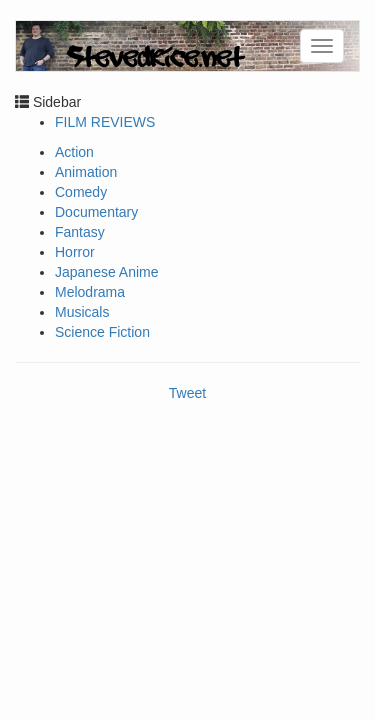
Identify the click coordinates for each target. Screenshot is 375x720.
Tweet (187, 393)
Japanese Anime (107, 272)
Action (74, 152)
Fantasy (80, 232)
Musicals (82, 312)
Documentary (96, 212)
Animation (86, 172)
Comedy (81, 192)
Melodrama (90, 292)
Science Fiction (102, 332)
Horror (75, 252)
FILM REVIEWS (105, 122)
